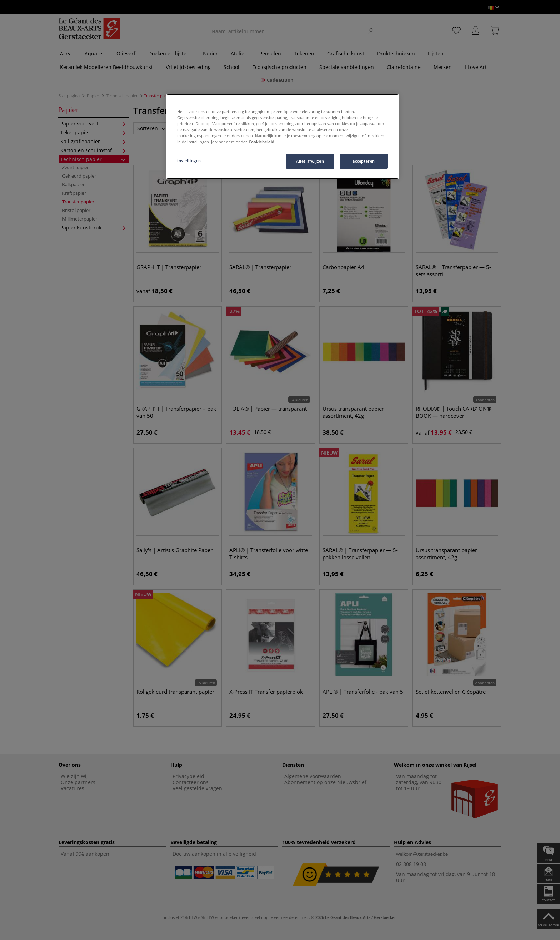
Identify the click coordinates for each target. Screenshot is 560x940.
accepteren (364, 161)
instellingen (189, 161)
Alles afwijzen (310, 161)
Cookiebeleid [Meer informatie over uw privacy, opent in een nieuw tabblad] (261, 142)
